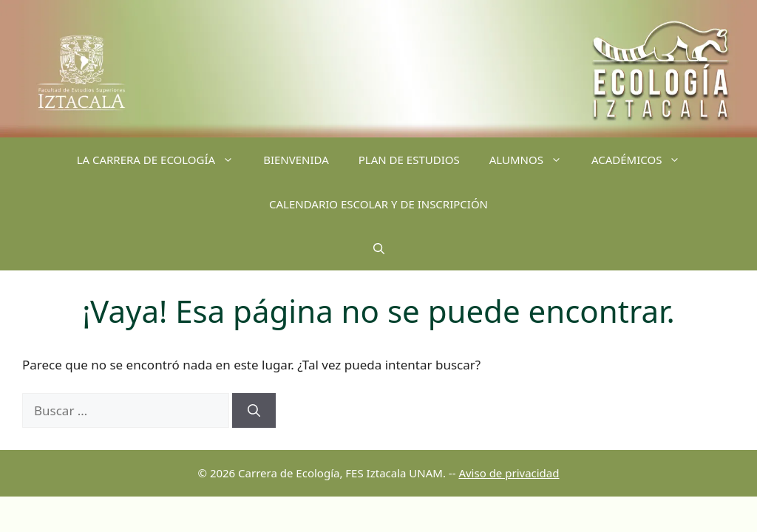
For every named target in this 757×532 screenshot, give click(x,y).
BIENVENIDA (296, 160)
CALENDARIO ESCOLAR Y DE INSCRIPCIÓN (378, 204)
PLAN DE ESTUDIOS (409, 160)
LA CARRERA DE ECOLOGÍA (163, 160)
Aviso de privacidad (509, 473)
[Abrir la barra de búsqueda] (379, 248)
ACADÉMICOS (643, 160)
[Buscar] (254, 411)
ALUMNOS (533, 160)
